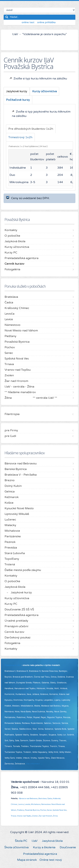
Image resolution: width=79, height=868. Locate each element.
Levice (21, 804)
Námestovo (46, 804)
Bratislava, (43, 799)
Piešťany (21, 810)
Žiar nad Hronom (45, 816)
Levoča (27, 804)
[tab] (17, 91)
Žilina (55, 816)
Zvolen (35, 816)
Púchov (43, 810)
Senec (50, 810)
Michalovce (36, 804)
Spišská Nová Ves (60, 810)
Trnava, (14, 816)
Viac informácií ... (34, 764)
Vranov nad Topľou (24, 816)
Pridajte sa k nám (13, 665)
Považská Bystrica (32, 810)
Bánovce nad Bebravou (28, 799)
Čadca (50, 799)
